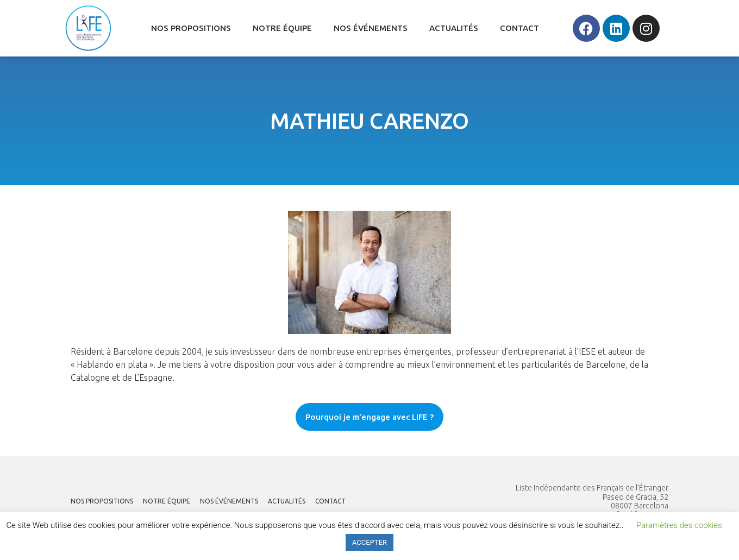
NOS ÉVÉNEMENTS (371, 28)
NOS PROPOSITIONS (191, 28)
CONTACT (519, 28)
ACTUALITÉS (454, 28)
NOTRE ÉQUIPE (282, 28)
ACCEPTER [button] (369, 542)
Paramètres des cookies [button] (679, 525)
